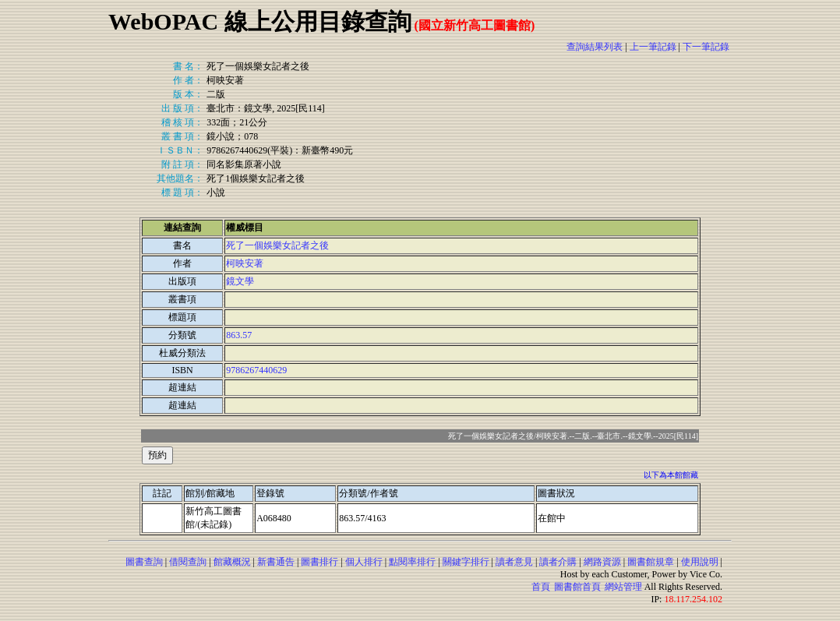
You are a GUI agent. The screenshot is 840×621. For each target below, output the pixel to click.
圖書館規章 (651, 562)
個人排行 (364, 562)
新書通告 (276, 562)
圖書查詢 (144, 562)
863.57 (239, 335)
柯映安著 (245, 263)
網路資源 (602, 562)
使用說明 (700, 562)
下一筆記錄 (706, 47)
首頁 (541, 587)
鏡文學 (240, 281)
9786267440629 (256, 370)
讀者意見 (514, 562)
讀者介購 (558, 562)
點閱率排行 (412, 562)
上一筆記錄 (653, 47)
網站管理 (623, 587)
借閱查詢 (188, 562)
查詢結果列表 (595, 47)
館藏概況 (232, 562)
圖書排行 (319, 562)
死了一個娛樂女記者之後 (277, 245)
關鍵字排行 (466, 562)
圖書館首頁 (577, 587)
